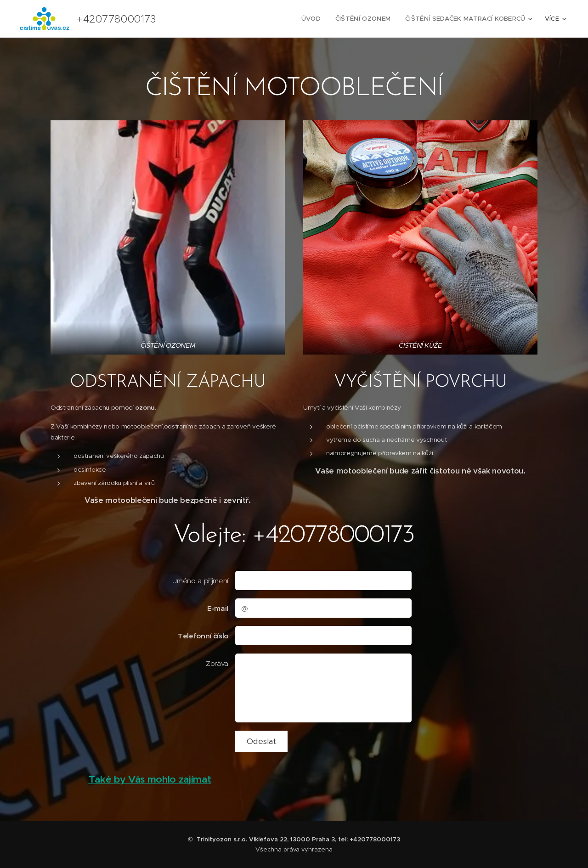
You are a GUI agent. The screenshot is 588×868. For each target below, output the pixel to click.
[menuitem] (319, 19)
